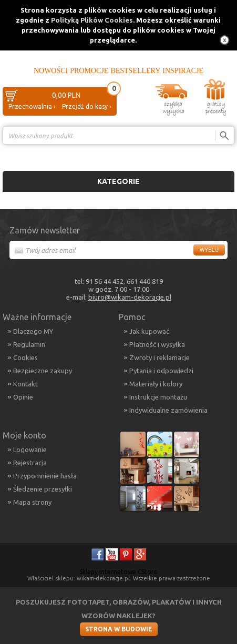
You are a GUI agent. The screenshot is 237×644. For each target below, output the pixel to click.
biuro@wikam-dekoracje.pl (130, 297)
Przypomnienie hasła (45, 476)
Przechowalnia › (32, 106)
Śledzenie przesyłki (43, 489)
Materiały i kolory (156, 384)
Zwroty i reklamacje (159, 357)
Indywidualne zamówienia (168, 410)
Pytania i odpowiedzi (161, 371)
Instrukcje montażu (158, 397)
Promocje (89, 71)
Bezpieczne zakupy (43, 371)
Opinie (23, 397)
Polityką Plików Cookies (92, 20)
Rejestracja (30, 463)
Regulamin (29, 344)
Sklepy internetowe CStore (118, 572)
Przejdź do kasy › (86, 106)
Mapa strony (32, 502)
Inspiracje (183, 71)
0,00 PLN (66, 95)
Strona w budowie (119, 629)
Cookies (25, 357)
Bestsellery (135, 71)
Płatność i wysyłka (157, 344)
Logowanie (30, 449)
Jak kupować (149, 331)
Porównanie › (212, 154)
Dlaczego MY (33, 331)
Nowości (51, 71)
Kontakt (25, 384)
